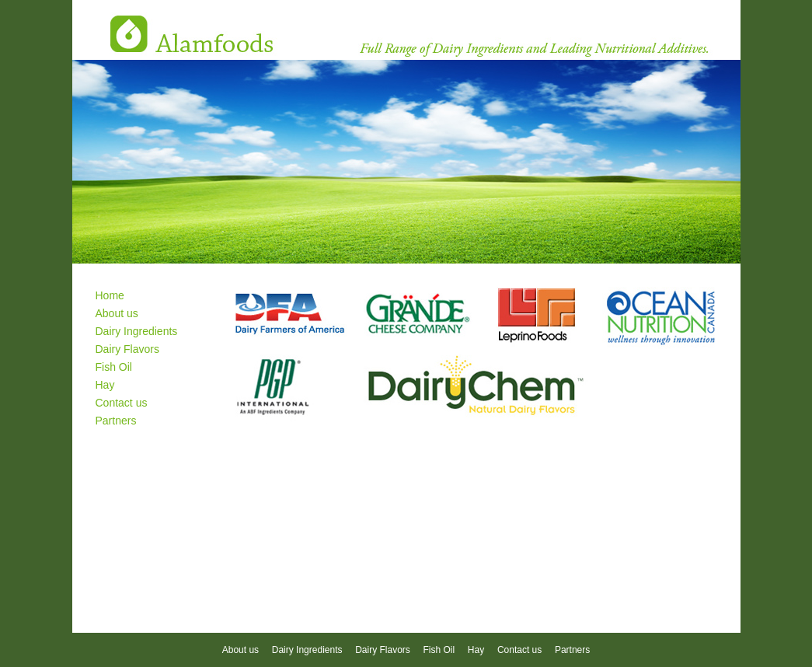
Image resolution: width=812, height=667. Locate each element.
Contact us (122, 403)
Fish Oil (114, 367)
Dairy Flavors (127, 349)
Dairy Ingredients (137, 331)
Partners (116, 421)
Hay (105, 385)
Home (110, 295)
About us (117, 313)
